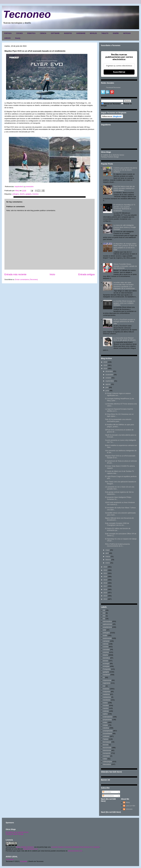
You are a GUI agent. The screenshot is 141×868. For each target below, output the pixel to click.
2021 (105, 573)
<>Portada (10, 859)
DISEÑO (116, 33)
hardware (106, 675)
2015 (105, 593)
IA (104, 677)
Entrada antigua (87, 274)
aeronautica (107, 621)
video (105, 759)
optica (105, 714)
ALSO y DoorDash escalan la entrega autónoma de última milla (124, 322)
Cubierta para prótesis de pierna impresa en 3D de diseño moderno (125, 170)
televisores (107, 750)
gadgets (28, 194)
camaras (106, 641)
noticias (106, 711)
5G (104, 613)
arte (104, 630)
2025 (105, 365)
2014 (105, 596)
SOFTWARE (55, 33)
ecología (106, 663)
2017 (105, 586)
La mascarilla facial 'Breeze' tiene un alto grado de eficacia (124, 339)
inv (104, 686)
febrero (108, 560)
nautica (106, 708)
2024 (105, 368)
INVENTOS (68, 33)
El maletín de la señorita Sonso (17, 832)
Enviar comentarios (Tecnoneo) (26, 279)
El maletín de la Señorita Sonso (113, 155)
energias (106, 666)
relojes (105, 725)
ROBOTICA (31, 33)
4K (104, 610)
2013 (105, 599)
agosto (108, 384)
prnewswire (29, 186)
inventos (35, 194)
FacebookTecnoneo (113, 87)
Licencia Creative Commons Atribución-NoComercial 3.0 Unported (75, 847)
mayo (108, 550)
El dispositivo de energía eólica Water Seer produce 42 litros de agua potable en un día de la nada (125, 247)
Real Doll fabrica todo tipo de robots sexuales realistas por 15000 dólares (124, 188)
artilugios (15, 194)
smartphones (108, 731)
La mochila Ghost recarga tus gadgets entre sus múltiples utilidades (124, 303)
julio (107, 387)
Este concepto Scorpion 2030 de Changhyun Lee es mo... (117, 524)
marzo (108, 556)
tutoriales (106, 756)
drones (106, 661)
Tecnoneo (27, 14)
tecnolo (106, 745)
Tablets (106, 739)
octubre (108, 378)
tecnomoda (107, 748)
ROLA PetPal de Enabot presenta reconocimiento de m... (117, 545)
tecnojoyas (107, 742)
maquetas (107, 692)
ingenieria (107, 683)
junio (107, 391)
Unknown (129, 809)
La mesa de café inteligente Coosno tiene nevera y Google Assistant (125, 227)
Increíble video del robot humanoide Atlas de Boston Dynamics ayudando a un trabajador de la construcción (124, 285)
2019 (105, 580)
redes (105, 722)
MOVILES (93, 33)
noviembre (109, 375)
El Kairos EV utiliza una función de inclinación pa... (118, 529)
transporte (107, 753)
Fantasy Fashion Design (110, 157)
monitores (107, 700)
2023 (105, 567)
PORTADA (8, 33)
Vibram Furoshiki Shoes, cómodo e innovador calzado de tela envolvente (125, 266)
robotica (106, 728)
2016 (105, 589)
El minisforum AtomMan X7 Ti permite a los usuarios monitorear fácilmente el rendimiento (124, 208)
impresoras (107, 680)
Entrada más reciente (15, 274)
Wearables (107, 764)
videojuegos (107, 762)
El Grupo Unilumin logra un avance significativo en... (118, 394)
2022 (105, 570)
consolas (106, 649)
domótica (106, 658)
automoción (107, 638)
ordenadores (108, 717)
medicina (106, 694)
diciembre (109, 371)
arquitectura (107, 627)
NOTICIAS (127, 33)
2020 (105, 576)
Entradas (107, 792)
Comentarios (108, 796)
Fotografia (107, 669)
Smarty (18, 38)
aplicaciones (108, 624)
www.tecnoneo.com (31, 849)
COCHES (19, 33)
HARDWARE (81, 33)
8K (104, 619)
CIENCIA (43, 33)
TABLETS (105, 33)
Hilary (128, 802)
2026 (105, 362)
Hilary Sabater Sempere (25, 847)
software (106, 736)
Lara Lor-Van (130, 806)
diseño (22, 194)
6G (104, 616)
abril (107, 553)
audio (105, 635)
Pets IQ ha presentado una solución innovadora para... (118, 420)
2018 (105, 583)
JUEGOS (7, 38)
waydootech (19, 186)
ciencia (106, 644)
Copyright (24, 861)
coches (106, 647)
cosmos (106, 652)
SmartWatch (108, 734)
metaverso (107, 697)
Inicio (52, 274)
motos (105, 703)
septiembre (110, 381)
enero (108, 563)
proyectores (107, 720)
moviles (106, 705)
